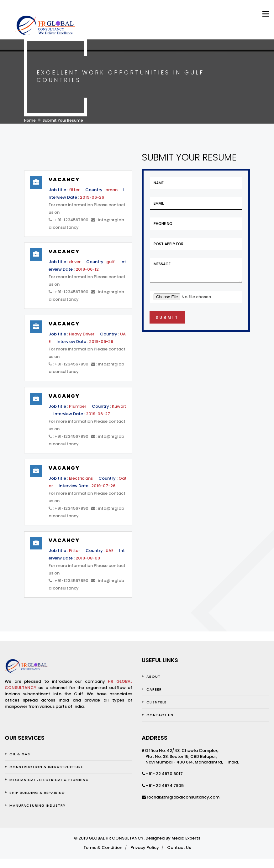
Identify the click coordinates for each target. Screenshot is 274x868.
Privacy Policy (145, 848)
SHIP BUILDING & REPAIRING (37, 793)
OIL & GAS (20, 754)
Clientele (156, 702)
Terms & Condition (103, 848)
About (153, 677)
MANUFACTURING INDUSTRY (37, 805)
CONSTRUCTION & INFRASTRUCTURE (46, 767)
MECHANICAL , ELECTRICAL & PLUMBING (49, 780)
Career (154, 689)
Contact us (160, 715)
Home (30, 120)
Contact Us (179, 848)
